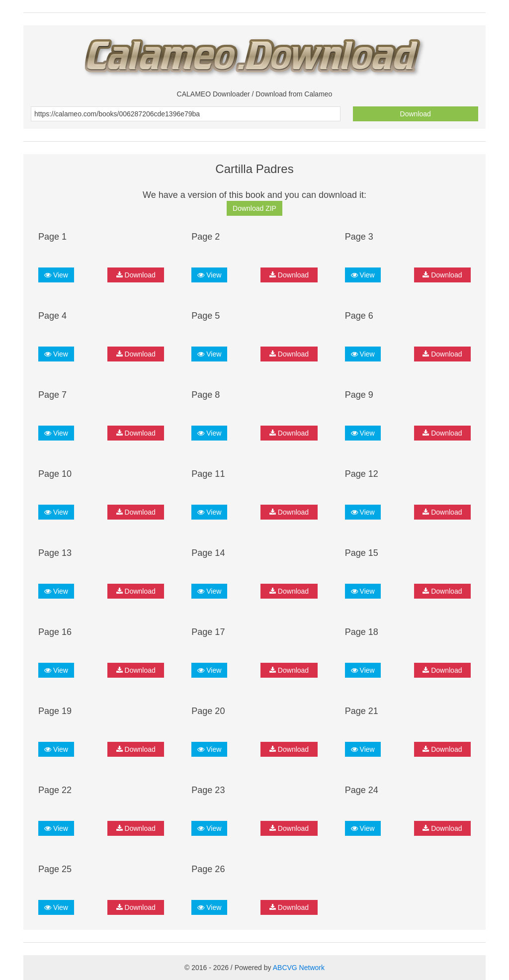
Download (416, 114)
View (56, 275)
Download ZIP (254, 208)
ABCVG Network (299, 968)
